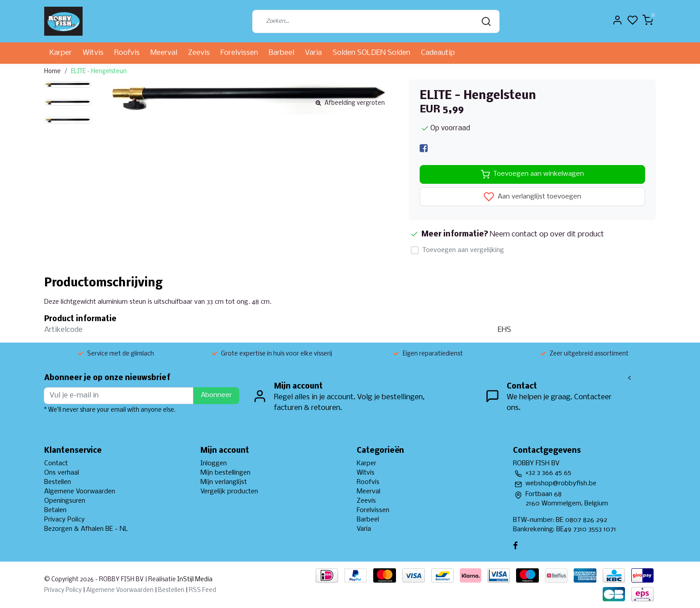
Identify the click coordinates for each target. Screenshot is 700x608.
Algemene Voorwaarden (80, 492)
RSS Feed (202, 590)
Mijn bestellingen (225, 473)
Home (52, 72)
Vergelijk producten (229, 492)
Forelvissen (239, 53)
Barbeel (281, 53)
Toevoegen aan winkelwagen (532, 174)
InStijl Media (194, 580)
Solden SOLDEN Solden (371, 53)
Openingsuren (65, 501)
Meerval (164, 53)
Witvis (93, 53)
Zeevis (199, 53)
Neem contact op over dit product (547, 234)
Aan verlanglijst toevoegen (532, 197)
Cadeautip (438, 53)
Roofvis (127, 53)
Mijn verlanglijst (224, 482)
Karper (61, 53)
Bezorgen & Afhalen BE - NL (86, 529)
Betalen (55, 510)
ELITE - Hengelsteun (99, 72)
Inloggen (214, 463)
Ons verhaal (62, 473)
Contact (56, 463)
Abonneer (216, 395)
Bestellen (58, 482)
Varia (313, 53)
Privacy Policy (65, 520)
